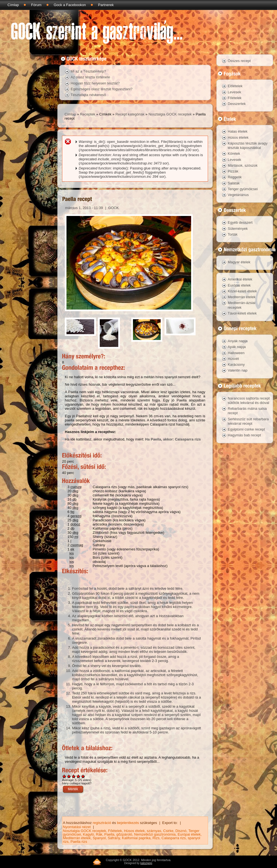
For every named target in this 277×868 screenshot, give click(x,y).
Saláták (234, 183)
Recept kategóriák (130, 114)
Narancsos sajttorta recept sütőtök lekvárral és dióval (249, 400)
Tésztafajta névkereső (88, 95)
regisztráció (102, 823)
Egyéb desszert (240, 222)
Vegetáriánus (238, 195)
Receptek (88, 114)
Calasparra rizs (174, 838)
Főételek (115, 831)
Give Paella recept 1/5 (64, 776)
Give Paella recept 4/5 (79, 776)
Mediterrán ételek (77, 838)
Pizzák (233, 171)
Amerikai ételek (240, 279)
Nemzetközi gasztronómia (155, 834)
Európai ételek (189, 834)
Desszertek (237, 104)
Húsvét (233, 359)
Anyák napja (238, 341)
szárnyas (154, 831)
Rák (99, 834)
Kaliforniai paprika (136, 838)
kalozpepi (146, 863)
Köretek (234, 154)
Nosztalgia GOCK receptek (170, 114)
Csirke (168, 831)
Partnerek (106, 5)
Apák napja (237, 347)
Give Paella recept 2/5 (69, 776)
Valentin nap (238, 370)
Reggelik (235, 177)
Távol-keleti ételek (242, 313)
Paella (109, 834)
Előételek (235, 86)
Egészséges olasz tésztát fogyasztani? (102, 89)
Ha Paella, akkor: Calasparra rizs (173, 439)
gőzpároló (124, 834)
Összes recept (239, 61)
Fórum (36, 5)
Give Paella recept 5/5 (83, 776)
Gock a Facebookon (70, 5)
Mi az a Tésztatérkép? (88, 71)
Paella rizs (79, 842)
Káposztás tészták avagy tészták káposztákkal (248, 145)
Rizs (156, 838)
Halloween (236, 353)
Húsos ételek (134, 831)
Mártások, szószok (243, 165)
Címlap (13, 5)
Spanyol (99, 838)
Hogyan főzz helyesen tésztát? (95, 83)
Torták (233, 234)
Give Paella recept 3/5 (74, 776)
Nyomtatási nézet (77, 827)
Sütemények (238, 229)
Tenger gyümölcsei (243, 189)
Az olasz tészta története (90, 77)
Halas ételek (238, 131)
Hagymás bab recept (244, 435)
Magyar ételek (239, 262)
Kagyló (88, 834)
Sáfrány (114, 838)
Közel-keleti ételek (242, 291)
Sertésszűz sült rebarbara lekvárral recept (248, 421)
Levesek (234, 92)
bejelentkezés (128, 823)
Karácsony (236, 365)
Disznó (181, 831)
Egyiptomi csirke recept (246, 429)
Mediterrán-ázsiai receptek (242, 305)
